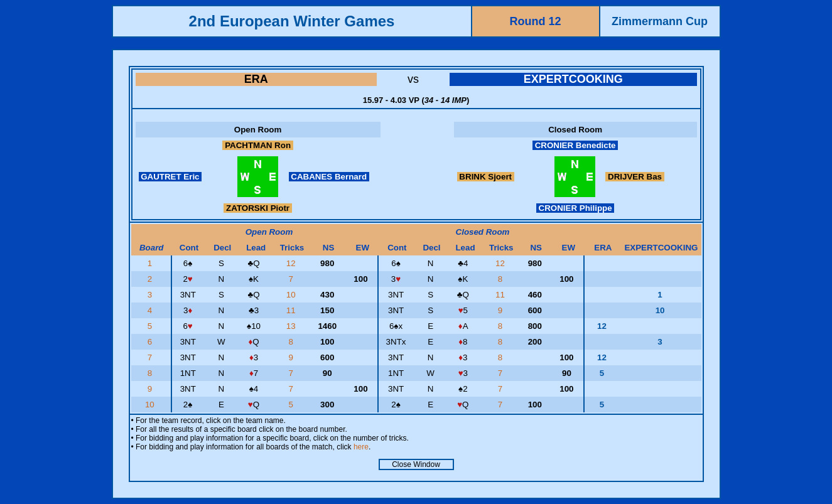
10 (292, 295)
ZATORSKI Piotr (257, 208)
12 (292, 263)
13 (292, 326)
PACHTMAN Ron (257, 145)
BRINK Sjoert (486, 177)
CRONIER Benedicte (575, 145)
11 (501, 295)
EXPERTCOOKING (573, 79)
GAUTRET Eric (170, 177)
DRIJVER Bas (635, 177)
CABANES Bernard (329, 177)
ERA (256, 79)
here (361, 447)
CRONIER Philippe (575, 208)
